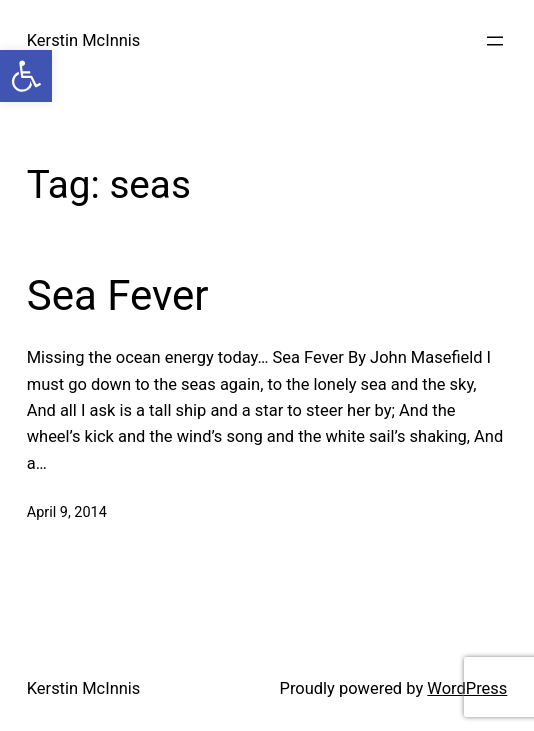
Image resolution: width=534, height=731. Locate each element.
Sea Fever (118, 295)
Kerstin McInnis (84, 40)
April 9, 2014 (67, 512)
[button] (26, 76)
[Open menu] (495, 41)
